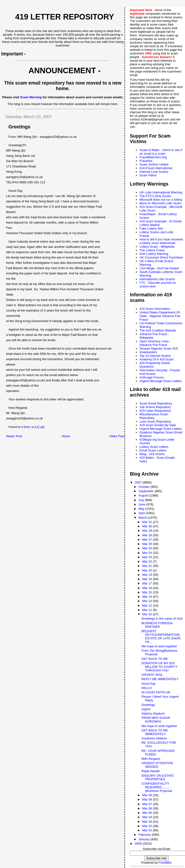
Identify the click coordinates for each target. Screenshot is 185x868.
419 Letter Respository (155, 411)
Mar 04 (147, 817)
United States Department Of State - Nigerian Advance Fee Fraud (160, 316)
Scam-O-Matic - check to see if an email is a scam (161, 152)
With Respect (151, 759)
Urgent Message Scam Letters (161, 381)
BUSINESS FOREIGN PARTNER (157, 625)
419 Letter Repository (65, 17)
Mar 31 (147, 522)
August (144, 495)
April (142, 513)
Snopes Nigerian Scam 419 (159, 348)
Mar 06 (147, 808)
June (142, 504)
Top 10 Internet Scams (155, 356)
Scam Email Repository (156, 403)
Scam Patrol (148, 175)
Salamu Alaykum (153, 713)
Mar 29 (147, 531)
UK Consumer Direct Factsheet (161, 257)
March (143, 518)
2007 (139, 482)
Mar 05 (147, 813)
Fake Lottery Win (151, 229)
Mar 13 (147, 601)
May (142, 509)
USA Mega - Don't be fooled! (159, 268)
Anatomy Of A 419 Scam (157, 359)
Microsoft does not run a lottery (161, 200)
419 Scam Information (155, 309)
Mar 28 (147, 535)
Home (66, 436)
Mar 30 (147, 526)
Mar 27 (147, 540)
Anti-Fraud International (156, 168)
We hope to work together (159, 646)
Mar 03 (147, 822)
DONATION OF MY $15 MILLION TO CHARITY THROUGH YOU (159, 667)
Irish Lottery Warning (154, 254)
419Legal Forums (152, 377)
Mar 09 (147, 795)
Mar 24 (147, 553)
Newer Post (14, 436)
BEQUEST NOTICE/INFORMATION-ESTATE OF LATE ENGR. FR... (161, 636)
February (145, 835)
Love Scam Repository (155, 421)
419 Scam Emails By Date (158, 425)
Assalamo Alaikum (154, 738)
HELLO (147, 688)
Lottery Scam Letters (154, 447)
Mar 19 (147, 575)
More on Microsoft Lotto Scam (160, 203)
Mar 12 (147, 606)
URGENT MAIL (152, 675)
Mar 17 (147, 583)
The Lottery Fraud (152, 250)
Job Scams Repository (155, 407)
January (145, 839)
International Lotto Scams (157, 279)
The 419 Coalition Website (158, 330)
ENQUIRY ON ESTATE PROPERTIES (158, 777)
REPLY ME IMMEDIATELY (160, 679)
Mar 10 (147, 614)
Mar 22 (147, 561)
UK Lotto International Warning (161, 192)
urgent (146, 709)
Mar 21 (147, 566)
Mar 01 (147, 830)
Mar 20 (147, 570)
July (142, 500)
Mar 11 (147, 610)
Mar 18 (147, 579)
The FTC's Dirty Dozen (155, 196)
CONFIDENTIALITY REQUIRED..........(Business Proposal (157, 787)
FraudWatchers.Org (153, 157)
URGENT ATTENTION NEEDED (157, 765)
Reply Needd (150, 771)
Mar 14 (147, 597)
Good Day (149, 684)
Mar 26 (147, 544)
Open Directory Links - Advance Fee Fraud (155, 343)
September (147, 491)
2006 (139, 844)
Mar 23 (147, 557)
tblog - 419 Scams (152, 454)
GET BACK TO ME (155, 659)
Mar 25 (147, 548)
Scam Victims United (154, 164)
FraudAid (146, 161)
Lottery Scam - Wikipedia (157, 247)
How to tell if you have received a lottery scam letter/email (161, 241)
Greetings (148, 705)
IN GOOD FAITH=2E (156, 692)
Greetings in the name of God (162, 619)
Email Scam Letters (153, 450)
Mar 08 (147, 799)
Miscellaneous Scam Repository (154, 416)
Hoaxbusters (148, 352)
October (145, 487)
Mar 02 (147, 826)
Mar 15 (147, 592)
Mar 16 (147, 588)
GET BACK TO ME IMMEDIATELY (155, 732)
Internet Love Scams (154, 172)
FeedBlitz (165, 863)
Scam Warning (31, 97)
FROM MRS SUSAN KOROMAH (156, 720)
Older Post (117, 436)
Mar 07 (147, 804)
